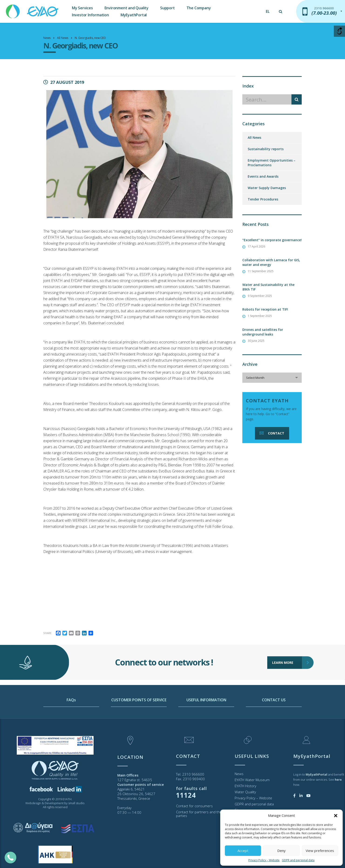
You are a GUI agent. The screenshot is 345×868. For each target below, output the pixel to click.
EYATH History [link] (245, 786)
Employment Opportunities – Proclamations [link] (272, 163)
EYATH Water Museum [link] (252, 780)
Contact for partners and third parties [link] (200, 814)
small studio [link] (76, 803)
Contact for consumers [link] (194, 806)
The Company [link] (199, 8)
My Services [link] (82, 8)
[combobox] (272, 378)
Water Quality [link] (245, 792)
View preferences (320, 851)
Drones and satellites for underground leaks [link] (263, 332)
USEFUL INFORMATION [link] (206, 717)
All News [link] (254, 137)
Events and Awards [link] (263, 176)
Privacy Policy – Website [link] (264, 860)
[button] (336, 816)
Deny (281, 851)
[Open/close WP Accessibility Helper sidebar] (339, 31)
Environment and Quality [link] (127, 8)
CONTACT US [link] (274, 717)
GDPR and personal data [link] (298, 860)
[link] (33, 9)
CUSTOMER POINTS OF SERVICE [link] (139, 717)
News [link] (239, 774)
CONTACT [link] (271, 433)
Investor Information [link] (90, 15)
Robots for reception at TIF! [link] (265, 309)
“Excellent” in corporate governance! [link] (272, 240)
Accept (243, 851)
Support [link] (167, 8)
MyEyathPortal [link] (134, 15)
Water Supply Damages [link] (267, 188)
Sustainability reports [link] (266, 149)
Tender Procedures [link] (263, 199)
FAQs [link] (71, 717)
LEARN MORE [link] (287, 644)
